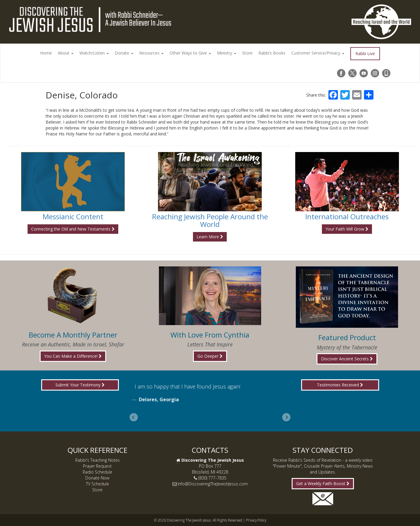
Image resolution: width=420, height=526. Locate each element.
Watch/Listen (94, 53)
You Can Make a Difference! (73, 356)
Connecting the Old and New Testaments (73, 229)
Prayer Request (97, 466)
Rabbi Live (365, 53)
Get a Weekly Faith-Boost (323, 483)
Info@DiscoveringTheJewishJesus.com (213, 484)
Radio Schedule (98, 472)
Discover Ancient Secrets (347, 359)
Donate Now (97, 478)
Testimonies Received (340, 385)
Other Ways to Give (190, 53)
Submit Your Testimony (80, 385)
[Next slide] (286, 417)
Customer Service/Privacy (318, 53)
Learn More (210, 237)
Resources (151, 53)
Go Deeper (210, 356)
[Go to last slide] (134, 417)
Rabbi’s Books (272, 53)
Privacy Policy (256, 520)
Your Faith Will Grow (347, 229)
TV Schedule (98, 484)
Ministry (227, 53)
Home (46, 53)
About (66, 53)
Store (247, 53)
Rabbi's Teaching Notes (98, 460)
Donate (124, 53)
